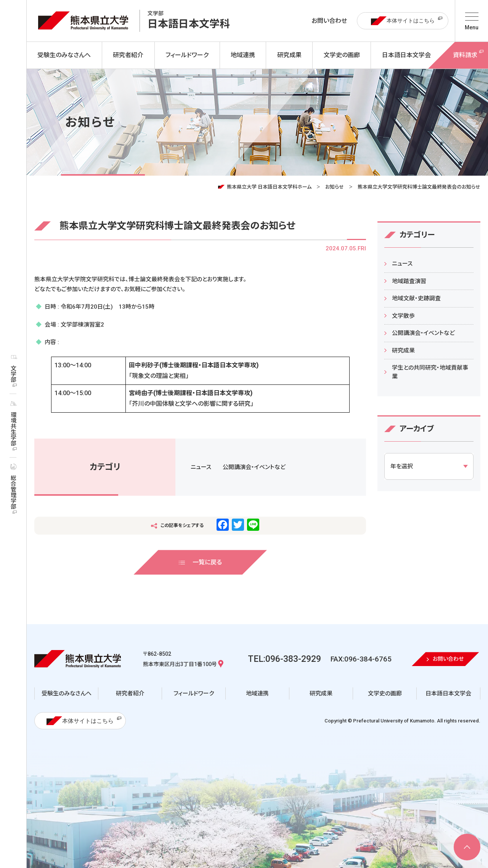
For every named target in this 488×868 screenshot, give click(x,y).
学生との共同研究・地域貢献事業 (430, 372)
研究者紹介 (130, 693)
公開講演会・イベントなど (254, 467)
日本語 (189, 21)
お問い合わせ (329, 21)
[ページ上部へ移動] (467, 847)
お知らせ (335, 187)
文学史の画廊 (385, 693)
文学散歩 (403, 316)
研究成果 (403, 351)
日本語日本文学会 (448, 693)
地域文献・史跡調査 (416, 298)
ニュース (201, 467)
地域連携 (257, 693)
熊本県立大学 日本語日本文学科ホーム (269, 187)
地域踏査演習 (409, 281)
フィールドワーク (194, 693)
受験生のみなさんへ (67, 693)
